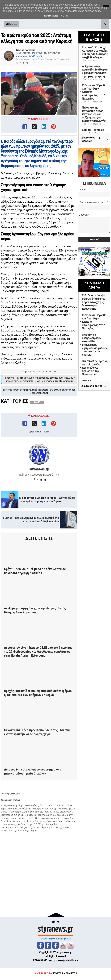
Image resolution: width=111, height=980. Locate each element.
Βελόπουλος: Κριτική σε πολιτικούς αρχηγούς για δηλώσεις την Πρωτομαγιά (95, 368)
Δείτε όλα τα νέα (94, 386)
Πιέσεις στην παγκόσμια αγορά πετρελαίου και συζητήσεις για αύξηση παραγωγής (94, 114)
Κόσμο (72, 411)
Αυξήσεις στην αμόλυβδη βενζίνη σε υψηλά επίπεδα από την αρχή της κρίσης (95, 71)
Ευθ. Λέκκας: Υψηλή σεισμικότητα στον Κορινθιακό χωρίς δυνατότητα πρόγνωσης (94, 302)
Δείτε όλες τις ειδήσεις (95, 139)
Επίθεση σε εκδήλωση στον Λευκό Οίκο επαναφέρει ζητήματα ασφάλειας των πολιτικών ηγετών (95, 345)
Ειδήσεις (28, 411)
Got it (65, 16)
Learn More (51, 16)
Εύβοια (45, 411)
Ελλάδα (57, 411)
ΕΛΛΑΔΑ (37, 424)
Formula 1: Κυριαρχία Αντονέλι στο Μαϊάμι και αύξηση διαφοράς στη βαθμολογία (95, 52)
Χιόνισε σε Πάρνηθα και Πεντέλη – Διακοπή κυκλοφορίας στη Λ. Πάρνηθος (94, 92)
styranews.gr (42, 415)
